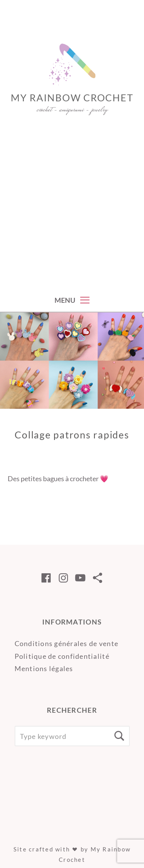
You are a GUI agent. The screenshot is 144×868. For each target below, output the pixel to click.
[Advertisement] (72, 212)
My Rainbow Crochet (72, 97)
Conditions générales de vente (67, 643)
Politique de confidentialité (62, 656)
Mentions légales (44, 668)
